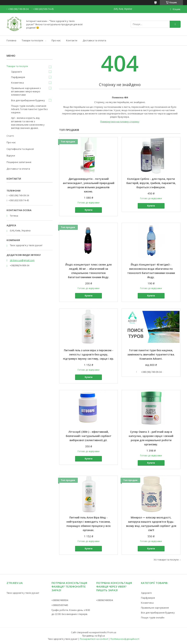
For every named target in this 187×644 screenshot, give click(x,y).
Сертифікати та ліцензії (20, 149)
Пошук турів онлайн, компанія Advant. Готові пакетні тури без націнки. (29, 109)
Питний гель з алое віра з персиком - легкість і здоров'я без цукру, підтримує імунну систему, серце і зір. (88, 354)
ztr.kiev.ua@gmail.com (22, 260)
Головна (11, 40)
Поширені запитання (19, 162)
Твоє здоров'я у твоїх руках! (23, 593)
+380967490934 (60, 600)
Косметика (17, 83)
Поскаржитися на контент (94, 639)
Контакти (72, 40)
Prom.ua (112, 632)
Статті (10, 136)
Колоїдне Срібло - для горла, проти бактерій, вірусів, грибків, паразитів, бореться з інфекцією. (151, 183)
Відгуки (11, 156)
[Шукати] (175, 24)
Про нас (56, 40)
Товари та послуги (32, 40)
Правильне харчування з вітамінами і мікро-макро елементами (26, 91)
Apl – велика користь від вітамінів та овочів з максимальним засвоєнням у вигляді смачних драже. (28, 123)
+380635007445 (60, 605)
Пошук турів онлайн (153, 618)
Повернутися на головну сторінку (120, 122)
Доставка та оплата (94, 40)
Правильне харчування (155, 608)
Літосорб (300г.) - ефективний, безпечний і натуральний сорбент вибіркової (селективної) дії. (89, 436)
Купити (89, 210)
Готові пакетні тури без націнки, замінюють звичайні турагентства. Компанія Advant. (151, 354)
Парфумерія (18, 77)
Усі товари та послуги (166, 560)
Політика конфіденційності (125, 639)
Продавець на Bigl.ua (93, 636)
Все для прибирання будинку (28, 100)
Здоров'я (16, 72)
